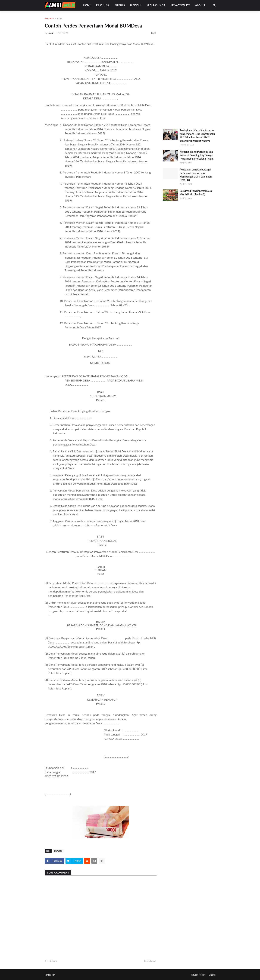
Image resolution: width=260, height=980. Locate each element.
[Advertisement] (189, 70)
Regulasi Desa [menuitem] (156, 5)
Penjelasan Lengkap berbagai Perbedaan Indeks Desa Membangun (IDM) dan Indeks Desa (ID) (196, 175)
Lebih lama (149, 961)
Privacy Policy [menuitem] (180, 5)
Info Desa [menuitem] (103, 5)
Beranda (49, 18)
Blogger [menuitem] (136, 5)
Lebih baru (52, 961)
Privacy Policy (198, 975)
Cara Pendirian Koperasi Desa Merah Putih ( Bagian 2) (196, 193)
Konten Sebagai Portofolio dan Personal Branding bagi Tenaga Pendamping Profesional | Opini (197, 155)
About (212, 975)
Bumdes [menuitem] (120, 5)
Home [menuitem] (87, 5)
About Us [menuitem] (201, 5)
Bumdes (58, 18)
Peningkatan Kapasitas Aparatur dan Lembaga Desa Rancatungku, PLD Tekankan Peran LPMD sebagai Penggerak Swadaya (198, 136)
